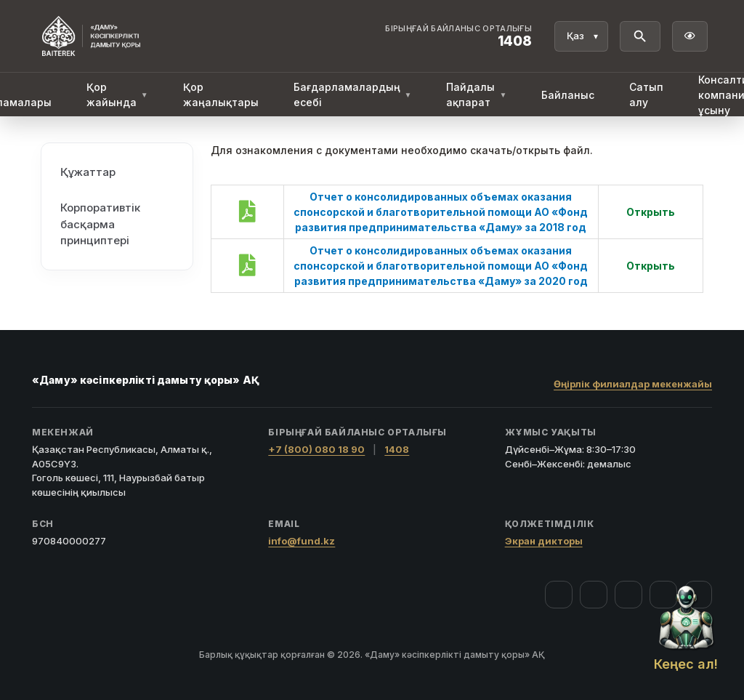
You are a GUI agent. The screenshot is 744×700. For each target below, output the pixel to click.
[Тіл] (581, 36)
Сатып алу (646, 94)
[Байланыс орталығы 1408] (458, 36)
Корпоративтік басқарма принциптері (101, 223)
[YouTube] (628, 595)
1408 (397, 449)
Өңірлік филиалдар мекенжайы (633, 384)
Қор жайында (117, 94)
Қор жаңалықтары (221, 94)
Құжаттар (89, 171)
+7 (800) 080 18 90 (316, 449)
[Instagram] (594, 595)
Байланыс (568, 95)
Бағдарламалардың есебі (353, 94)
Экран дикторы (544, 541)
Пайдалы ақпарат (476, 94)
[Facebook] (559, 595)
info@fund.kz (302, 541)
